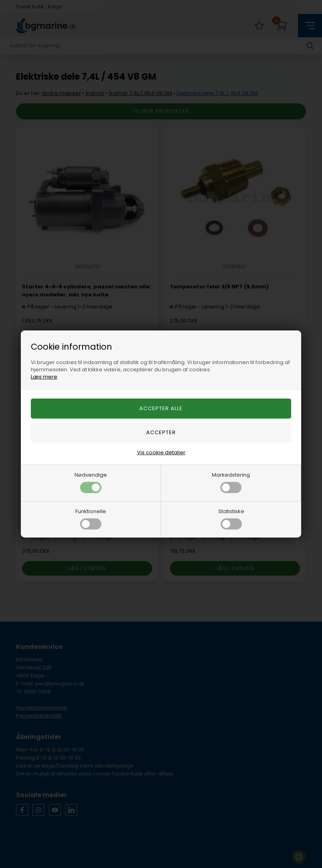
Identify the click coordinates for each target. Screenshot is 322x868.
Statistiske (231, 519)
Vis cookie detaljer (161, 452)
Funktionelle (91, 519)
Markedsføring (231, 482)
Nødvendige (91, 482)
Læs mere (44, 377)
